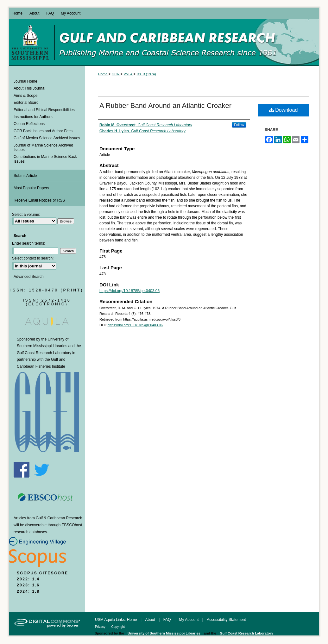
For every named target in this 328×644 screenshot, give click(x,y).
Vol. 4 (129, 74)
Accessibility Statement (226, 620)
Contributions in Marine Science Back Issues (45, 159)
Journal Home (25, 81)
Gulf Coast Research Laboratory (44, 353)
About (151, 620)
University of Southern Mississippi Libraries (164, 633)
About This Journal (29, 88)
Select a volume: (26, 215)
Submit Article (25, 176)
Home (103, 74)
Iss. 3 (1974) (146, 74)
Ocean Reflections (29, 124)
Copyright (118, 627)
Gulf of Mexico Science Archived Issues (47, 138)
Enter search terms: (29, 243)
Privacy (101, 627)
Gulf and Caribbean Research (187, 42)
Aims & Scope (25, 96)
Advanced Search (29, 277)
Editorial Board (26, 103)
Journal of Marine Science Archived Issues (43, 147)
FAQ (168, 620)
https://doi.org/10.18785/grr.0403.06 (129, 291)
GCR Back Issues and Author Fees (43, 131)
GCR (116, 74)
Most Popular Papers (31, 188)
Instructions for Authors (33, 117)
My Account (189, 620)
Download (284, 110)
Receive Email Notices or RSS (39, 200)
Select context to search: (33, 258)
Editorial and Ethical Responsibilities (44, 110)
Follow (239, 125)
